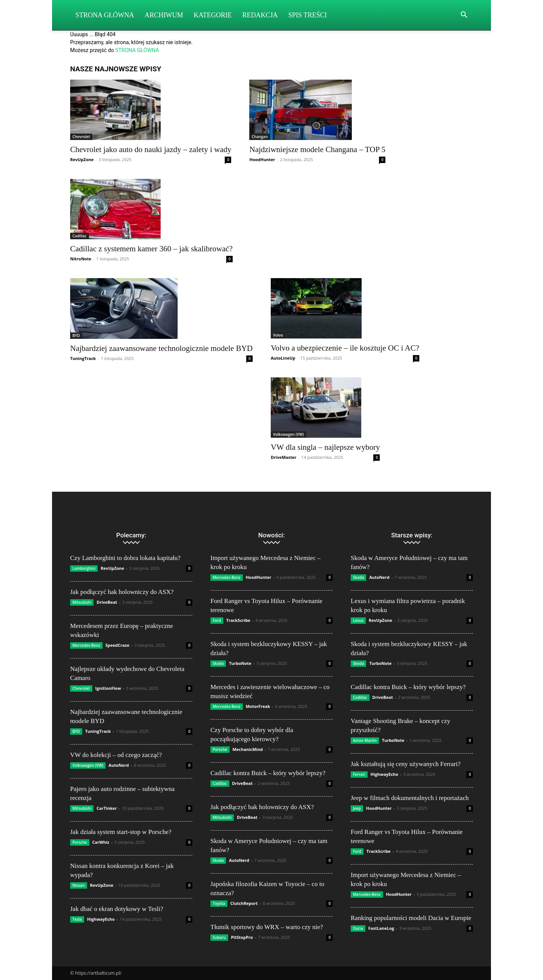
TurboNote (240, 663)
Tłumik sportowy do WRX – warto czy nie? (267, 927)
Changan (260, 137)
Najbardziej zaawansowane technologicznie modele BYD (161, 348)
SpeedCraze (117, 645)
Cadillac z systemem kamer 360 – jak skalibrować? (151, 249)
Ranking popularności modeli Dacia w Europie (411, 918)
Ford (217, 620)
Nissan (79, 885)
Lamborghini (84, 568)
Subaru (219, 937)
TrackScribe (238, 620)
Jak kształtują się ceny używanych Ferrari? (406, 764)
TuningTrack (83, 358)
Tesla (77, 919)
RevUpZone (82, 159)
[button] (464, 16)
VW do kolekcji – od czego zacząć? (116, 755)
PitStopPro (242, 937)
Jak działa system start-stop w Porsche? (121, 832)
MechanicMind (248, 749)
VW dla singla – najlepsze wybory (325, 447)
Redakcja (260, 15)
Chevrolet (81, 137)
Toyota (219, 903)
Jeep (357, 808)
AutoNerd (119, 765)
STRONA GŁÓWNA (137, 50)
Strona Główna (105, 15)
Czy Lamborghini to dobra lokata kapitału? (125, 558)
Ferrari (359, 774)
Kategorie (213, 15)
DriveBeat (107, 602)
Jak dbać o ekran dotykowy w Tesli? (117, 909)
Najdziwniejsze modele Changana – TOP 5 (317, 149)
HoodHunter (262, 159)
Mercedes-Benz (86, 645)
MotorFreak (258, 706)
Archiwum (164, 15)
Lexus (358, 620)
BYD (76, 335)
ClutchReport (244, 903)
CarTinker (107, 808)
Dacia (358, 928)
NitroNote (81, 259)
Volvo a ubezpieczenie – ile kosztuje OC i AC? (345, 348)
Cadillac (80, 236)
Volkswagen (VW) (288, 434)
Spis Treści (308, 15)
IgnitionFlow (108, 688)
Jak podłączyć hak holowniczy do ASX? (122, 592)
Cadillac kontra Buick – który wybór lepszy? (268, 773)
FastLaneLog (381, 928)
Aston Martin (365, 740)
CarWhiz (100, 842)
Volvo (278, 335)
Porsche (80, 842)
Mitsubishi (82, 602)
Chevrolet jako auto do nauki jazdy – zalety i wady (151, 149)
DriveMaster (284, 457)
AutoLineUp (283, 358)
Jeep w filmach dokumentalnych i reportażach (410, 798)
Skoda (218, 663)
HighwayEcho (101, 919)
